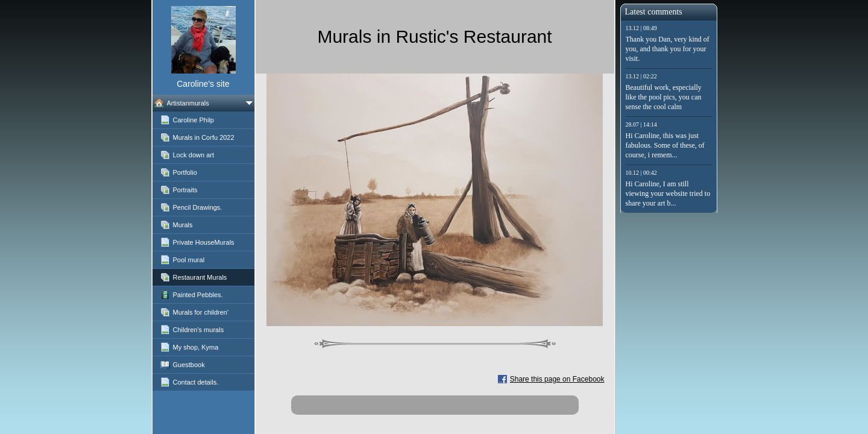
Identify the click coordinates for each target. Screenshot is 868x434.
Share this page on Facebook (557, 379)
